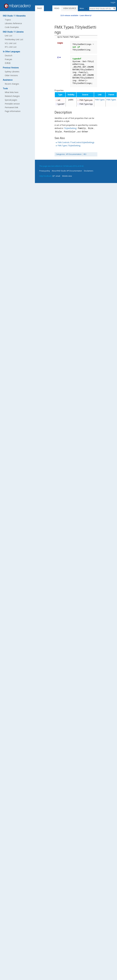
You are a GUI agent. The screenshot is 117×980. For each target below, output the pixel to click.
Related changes (12, 96)
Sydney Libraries (12, 72)
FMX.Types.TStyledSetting (69, 145)
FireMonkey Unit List (14, 39)
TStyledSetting (70, 128)
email (58, 176)
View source (70, 8)
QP (54, 176)
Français (8, 59)
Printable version (12, 104)
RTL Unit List (11, 47)
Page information (13, 111)
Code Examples (12, 27)
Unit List (9, 36)
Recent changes (12, 84)
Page (39, 8)
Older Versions (11, 75)
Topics (8, 20)
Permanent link (11, 107)
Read (57, 8)
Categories (60, 154)
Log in (113, 2)
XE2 (85, 154)
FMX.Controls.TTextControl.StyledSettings (76, 142)
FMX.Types (100, 100)
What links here (12, 92)
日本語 (8, 63)
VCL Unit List (11, 43)
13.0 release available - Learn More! (75, 15)
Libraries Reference (13, 23)
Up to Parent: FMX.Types (68, 37)
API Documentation (74, 154)
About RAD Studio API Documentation (67, 171)
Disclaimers (89, 171)
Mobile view (67, 176)
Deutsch (9, 55)
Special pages (11, 100)
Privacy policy (45, 171)
